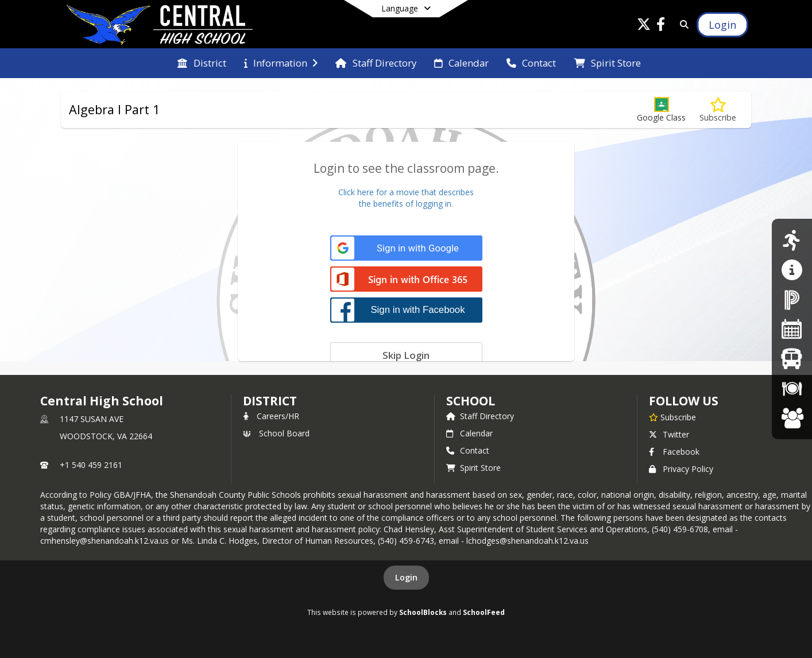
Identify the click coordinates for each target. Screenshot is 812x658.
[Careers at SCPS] (792, 418)
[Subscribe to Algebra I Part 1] (718, 110)
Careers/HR (271, 416)
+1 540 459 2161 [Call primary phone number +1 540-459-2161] (91, 465)
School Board (276, 433)
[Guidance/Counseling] (792, 270)
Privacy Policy (681, 469)
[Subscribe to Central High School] (672, 417)
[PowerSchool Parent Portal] (792, 299)
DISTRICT (270, 401)
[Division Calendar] (792, 329)
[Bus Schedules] (792, 359)
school (471, 401)
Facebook (674, 452)
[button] (661, 110)
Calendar (469, 433)
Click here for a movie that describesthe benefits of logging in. (406, 198)
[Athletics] (792, 240)
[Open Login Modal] (722, 25)
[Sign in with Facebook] (406, 310)
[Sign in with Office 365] (406, 280)
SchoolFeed (484, 612)
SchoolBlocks (423, 612)
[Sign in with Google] (406, 248)
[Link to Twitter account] (644, 26)
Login (406, 577)
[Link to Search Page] (682, 24)
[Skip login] (406, 355)
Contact (468, 450)
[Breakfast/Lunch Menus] (792, 388)
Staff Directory (480, 416)
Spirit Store (473, 468)
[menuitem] (202, 63)
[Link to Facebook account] (661, 26)
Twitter (669, 434)
